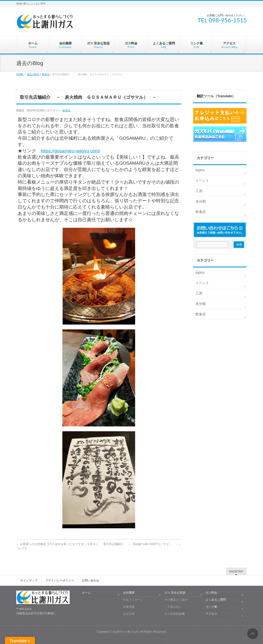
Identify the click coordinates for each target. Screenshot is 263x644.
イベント (202, 180)
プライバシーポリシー (60, 580)
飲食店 (46, 74)
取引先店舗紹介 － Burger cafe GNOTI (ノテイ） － (142, 544)
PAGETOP (236, 571)
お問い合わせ (90, 580)
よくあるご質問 (216, 600)
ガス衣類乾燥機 (174, 614)
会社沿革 (129, 614)
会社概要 (129, 593)
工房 (199, 191)
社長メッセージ (133, 600)
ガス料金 (211, 593)
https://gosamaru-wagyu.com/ (70, 151)
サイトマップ (29, 580)
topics (200, 170)
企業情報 (129, 607)
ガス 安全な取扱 (175, 593)
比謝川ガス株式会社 (126, 632)
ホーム (86, 593)
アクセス (211, 614)
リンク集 (211, 607)
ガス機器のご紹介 (176, 600)
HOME (20, 74)
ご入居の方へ (173, 607)
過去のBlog (33, 74)
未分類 (201, 201)
